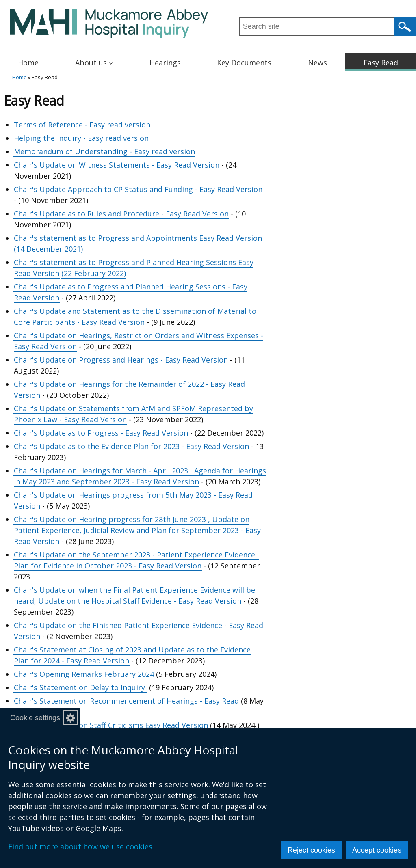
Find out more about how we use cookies (80, 846)
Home (28, 63)
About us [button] (94, 63)
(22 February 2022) (94, 273)
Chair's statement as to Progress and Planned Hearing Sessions (126, 262)
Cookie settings (35, 718)
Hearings (165, 63)
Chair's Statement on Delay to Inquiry (79, 687)
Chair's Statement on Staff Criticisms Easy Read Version (111, 725)
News (317, 63)
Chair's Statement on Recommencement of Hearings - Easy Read (126, 701)
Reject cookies (311, 850)
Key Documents (244, 63)
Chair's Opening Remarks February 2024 (84, 674)
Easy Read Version (231, 238)
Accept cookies (377, 850)
